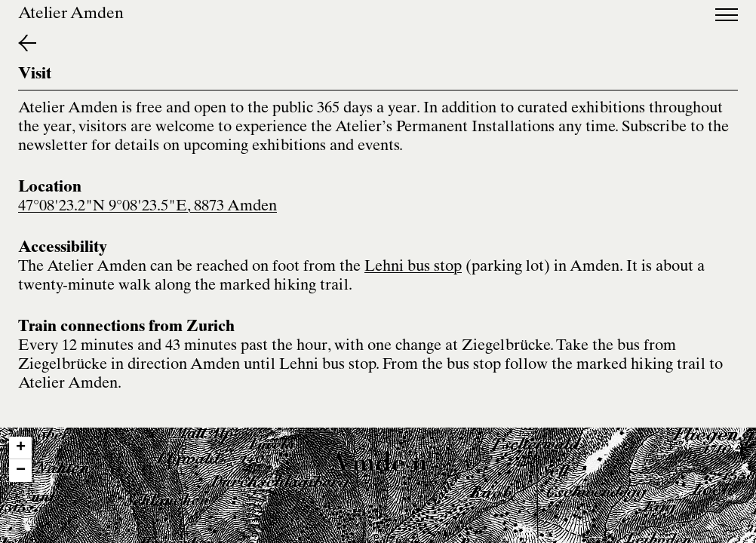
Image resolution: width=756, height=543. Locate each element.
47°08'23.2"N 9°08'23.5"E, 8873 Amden (148, 207)
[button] (20, 448)
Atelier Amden (71, 15)
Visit (35, 75)
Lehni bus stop (413, 267)
